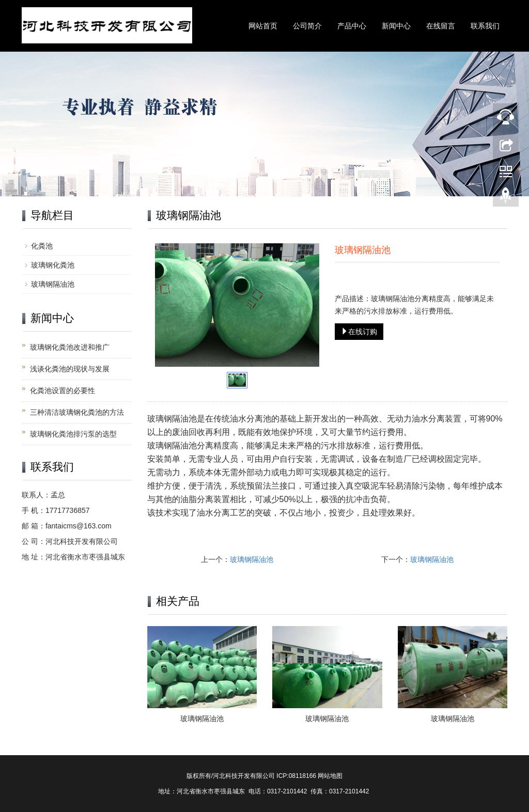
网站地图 (330, 776)
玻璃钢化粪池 (53, 265)
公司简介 (307, 26)
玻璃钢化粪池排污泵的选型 (73, 434)
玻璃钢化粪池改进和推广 (70, 347)
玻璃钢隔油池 (252, 559)
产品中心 (352, 26)
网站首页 (263, 26)
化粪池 (42, 246)
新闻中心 (396, 26)
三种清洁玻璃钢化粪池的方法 (77, 412)
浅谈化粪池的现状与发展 (70, 369)
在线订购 (359, 332)
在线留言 (441, 26)
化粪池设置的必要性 (63, 391)
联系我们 (485, 26)
